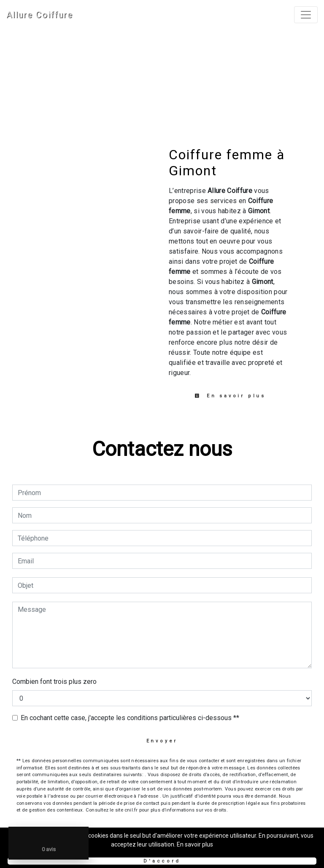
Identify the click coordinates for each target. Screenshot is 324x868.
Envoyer (162, 741)
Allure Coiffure (40, 15)
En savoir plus (230, 396)
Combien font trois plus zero (54, 682)
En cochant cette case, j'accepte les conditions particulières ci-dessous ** (130, 718)
